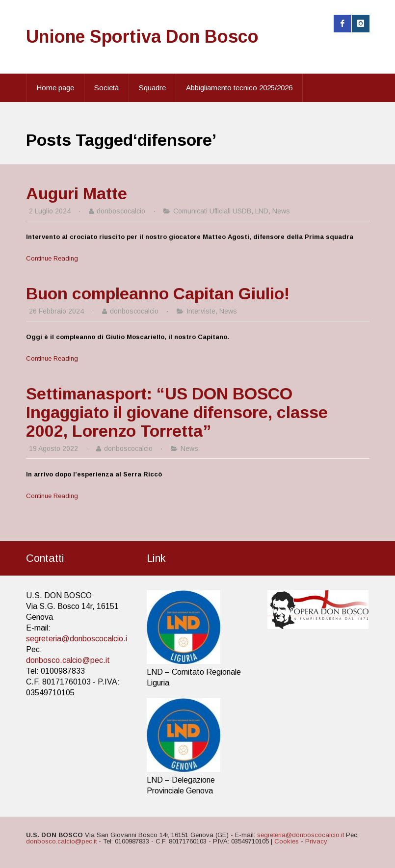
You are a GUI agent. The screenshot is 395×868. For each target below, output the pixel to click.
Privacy (316, 841)
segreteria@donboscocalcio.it (78, 639)
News (281, 211)
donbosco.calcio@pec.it (68, 660)
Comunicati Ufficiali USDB (212, 211)
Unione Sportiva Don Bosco (142, 37)
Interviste (201, 311)
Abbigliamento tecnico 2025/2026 (239, 88)
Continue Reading (52, 258)
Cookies (287, 841)
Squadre (152, 88)
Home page (55, 88)
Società (106, 88)
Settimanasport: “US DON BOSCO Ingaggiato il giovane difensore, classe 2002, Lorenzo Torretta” (177, 412)
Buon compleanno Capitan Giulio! (158, 293)
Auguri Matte (77, 193)
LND (262, 211)
